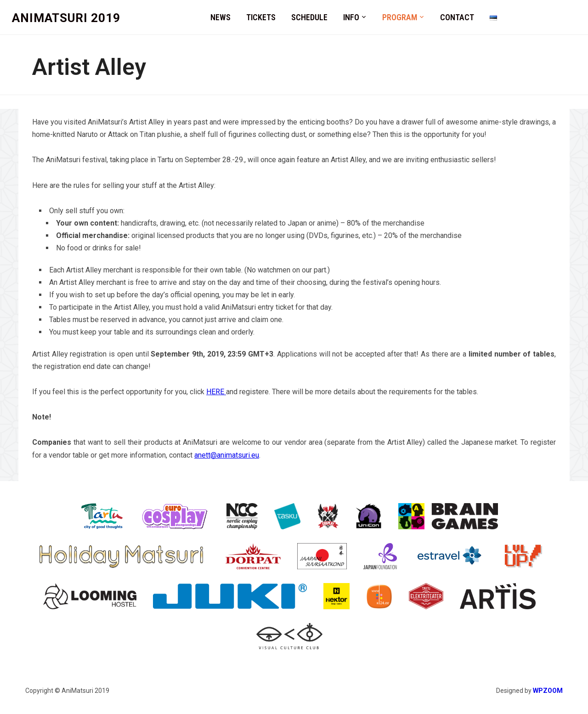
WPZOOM (548, 691)
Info (351, 17)
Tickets (261, 17)
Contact (457, 17)
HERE (216, 392)
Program (400, 17)
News (220, 17)
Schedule (309, 17)
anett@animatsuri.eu (227, 455)
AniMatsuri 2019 (66, 18)
